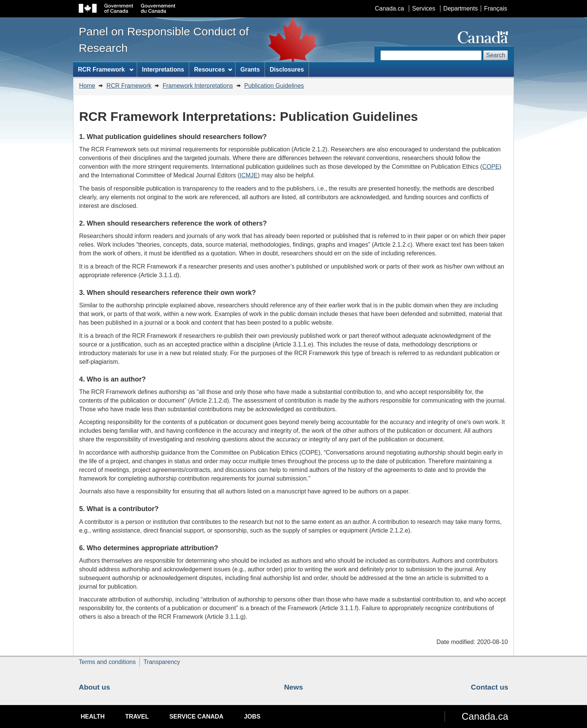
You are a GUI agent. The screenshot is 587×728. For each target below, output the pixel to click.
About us (94, 687)
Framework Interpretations (198, 86)
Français (496, 8)
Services (424, 8)
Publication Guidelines (274, 86)
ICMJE (249, 175)
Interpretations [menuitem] (163, 69)
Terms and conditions (107, 662)
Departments (461, 8)
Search (496, 55)
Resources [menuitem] (213, 69)
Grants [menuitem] (250, 69)
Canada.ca (389, 8)
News (293, 687)
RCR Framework (129, 86)
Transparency (162, 662)
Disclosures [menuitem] (287, 69)
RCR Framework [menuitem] (106, 69)
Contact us (490, 687)
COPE (491, 167)
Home (87, 86)
